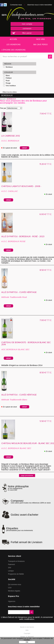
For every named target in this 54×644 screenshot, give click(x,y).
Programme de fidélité (16, 574)
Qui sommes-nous (15, 585)
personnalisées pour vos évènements (19, 529)
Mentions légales (14, 591)
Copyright (27, 633)
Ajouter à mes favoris (27, 627)
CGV (10, 588)
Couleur (9, 72)
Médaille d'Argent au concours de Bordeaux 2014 (23, 365)
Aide (27, 630)
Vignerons (12, 601)
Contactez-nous (16, 5)
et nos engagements (18, 488)
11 (46, 164)
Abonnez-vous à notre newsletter (40, 5)
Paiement (11, 564)
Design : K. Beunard (27, 637)
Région (8, 64)
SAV (10, 568)
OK (27, 642)
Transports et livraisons (16, 561)
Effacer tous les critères (10, 92)
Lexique (11, 571)
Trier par (3, 108)
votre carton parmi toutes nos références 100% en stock (31, 502)
